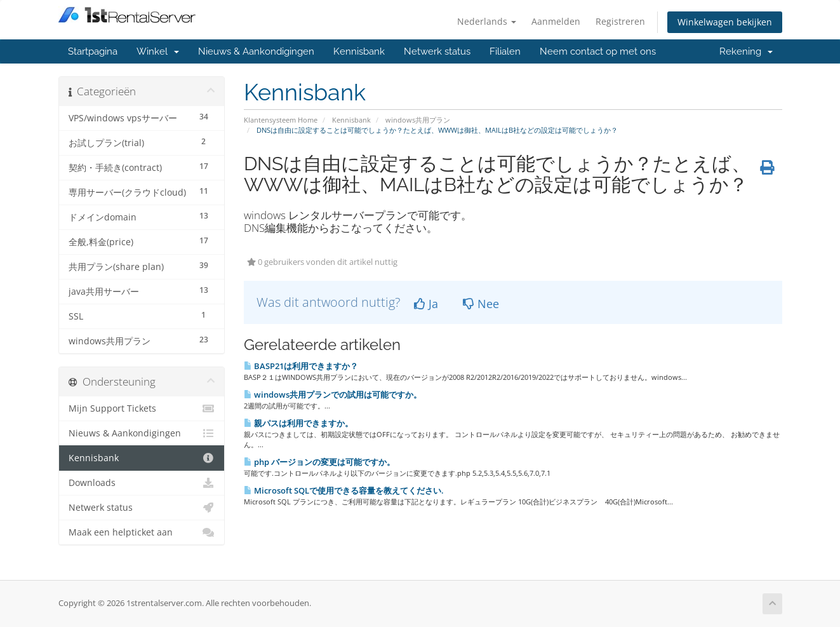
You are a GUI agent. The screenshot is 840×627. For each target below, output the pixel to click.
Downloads (142, 483)
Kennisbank (359, 51)
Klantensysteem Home (281, 120)
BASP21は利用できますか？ (301, 366)
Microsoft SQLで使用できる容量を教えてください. (344, 490)
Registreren (620, 21)
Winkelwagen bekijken (725, 22)
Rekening (746, 51)
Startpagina (93, 51)
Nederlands (487, 21)
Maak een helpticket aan (142, 532)
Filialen (505, 51)
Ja (426, 304)
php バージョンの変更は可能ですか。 (319, 462)
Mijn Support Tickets (142, 408)
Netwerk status (437, 51)
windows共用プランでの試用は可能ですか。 (333, 394)
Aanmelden (556, 21)
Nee (481, 304)
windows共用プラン (418, 120)
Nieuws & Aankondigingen (256, 51)
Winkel (158, 51)
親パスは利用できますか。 (298, 423)
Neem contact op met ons (598, 51)
